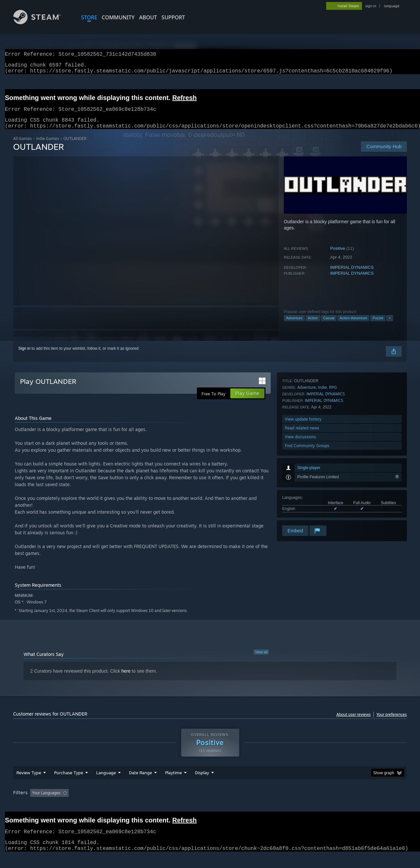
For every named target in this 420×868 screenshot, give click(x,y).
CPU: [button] (299, 805)
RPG (333, 457)
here (126, 679)
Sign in (24, 356)
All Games (22, 146)
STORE (89, 17)
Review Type (29, 785)
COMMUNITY (118, 17)
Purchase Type (69, 785)
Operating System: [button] (265, 805)
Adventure (294, 326)
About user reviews (354, 722)
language (392, 6)
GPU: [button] (321, 805)
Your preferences (392, 722)
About (148, 17)
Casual (329, 326)
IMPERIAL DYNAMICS (352, 275)
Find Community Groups (307, 515)
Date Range (140, 785)
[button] (35, 805)
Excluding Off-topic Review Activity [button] (113, 805)
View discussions (300, 507)
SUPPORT (173, 17)
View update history (303, 489)
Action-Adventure (353, 326)
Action (313, 326)
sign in (371, 6)
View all (261, 660)
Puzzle (378, 326)
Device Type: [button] (350, 805)
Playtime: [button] (163, 805)
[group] (210, 806)
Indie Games (48, 146)
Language (106, 785)
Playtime (173, 785)
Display (202, 785)
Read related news (302, 498)
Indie (322, 457)
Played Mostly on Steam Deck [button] (210, 805)
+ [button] (389, 326)
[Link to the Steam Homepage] (42, 22)
